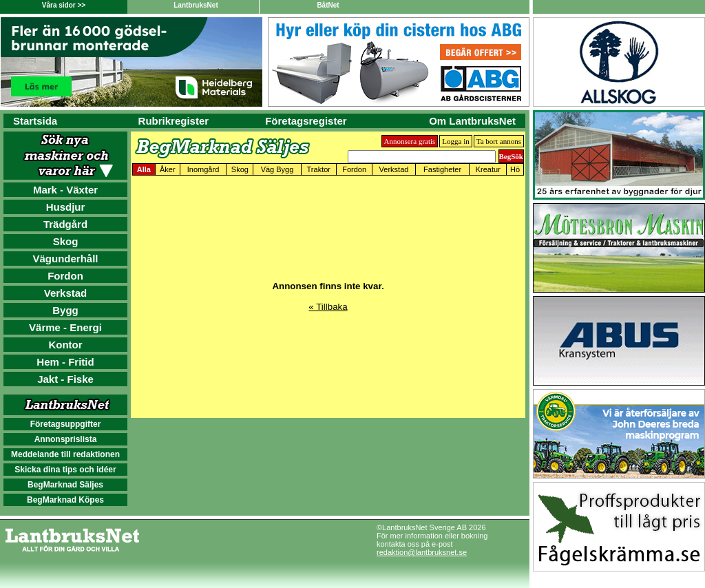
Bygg (65, 310)
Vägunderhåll (65, 259)
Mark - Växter (65, 190)
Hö (515, 169)
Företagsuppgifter (66, 424)
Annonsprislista (66, 439)
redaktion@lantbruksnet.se (422, 552)
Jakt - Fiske (65, 379)
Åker (168, 169)
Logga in (455, 141)
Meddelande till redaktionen (65, 454)
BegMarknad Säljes (65, 485)
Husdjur (66, 207)
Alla (144, 169)
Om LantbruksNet (472, 121)
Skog (66, 241)
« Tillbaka (328, 307)
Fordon (65, 276)
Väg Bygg (277, 169)
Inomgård (203, 169)
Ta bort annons (499, 141)
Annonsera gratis (410, 141)
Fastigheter (442, 169)
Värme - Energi (65, 327)
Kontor (65, 345)
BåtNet (328, 5)
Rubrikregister (174, 121)
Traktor (319, 169)
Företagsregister (306, 121)
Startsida (35, 121)
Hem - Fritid (65, 362)
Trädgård (65, 224)
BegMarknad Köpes (65, 500)
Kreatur (488, 169)
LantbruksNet (196, 5)
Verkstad (66, 293)
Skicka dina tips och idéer (65, 470)
